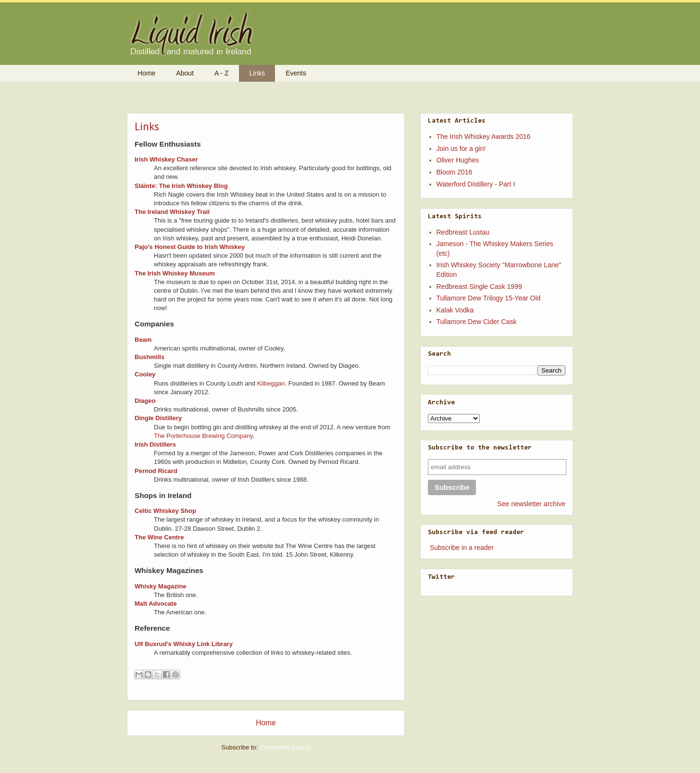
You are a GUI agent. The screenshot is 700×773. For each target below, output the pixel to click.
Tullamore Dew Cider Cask (477, 322)
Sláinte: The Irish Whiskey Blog (181, 186)
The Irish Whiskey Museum (175, 273)
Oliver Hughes (458, 160)
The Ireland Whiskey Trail (172, 212)
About (185, 73)
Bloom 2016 (455, 172)
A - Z (222, 73)
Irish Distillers (155, 444)
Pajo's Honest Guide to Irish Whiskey (190, 247)
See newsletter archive (531, 504)
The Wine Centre (159, 537)
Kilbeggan (271, 383)
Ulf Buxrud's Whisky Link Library (184, 644)
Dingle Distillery (158, 418)
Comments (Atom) (285, 747)
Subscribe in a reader (462, 548)
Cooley (145, 374)
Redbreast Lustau (463, 232)
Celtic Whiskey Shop (165, 511)
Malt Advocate (156, 604)
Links (257, 73)
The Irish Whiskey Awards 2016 (484, 137)
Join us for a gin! (461, 149)
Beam (143, 340)
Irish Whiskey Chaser (166, 159)
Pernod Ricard (156, 471)
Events (296, 73)
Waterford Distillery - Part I (476, 184)
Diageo (145, 401)
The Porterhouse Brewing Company (203, 436)
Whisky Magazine (161, 586)
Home (146, 73)
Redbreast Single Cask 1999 (479, 287)
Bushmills (150, 357)
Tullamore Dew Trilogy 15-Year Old (489, 298)
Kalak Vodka (455, 310)
